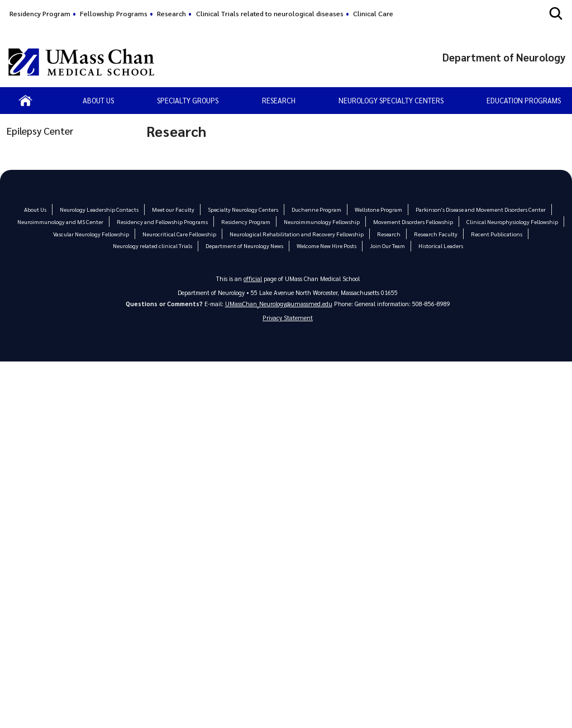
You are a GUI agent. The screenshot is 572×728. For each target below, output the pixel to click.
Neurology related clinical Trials (154, 246)
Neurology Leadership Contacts (104, 209)
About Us (41, 209)
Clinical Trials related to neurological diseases (270, 13)
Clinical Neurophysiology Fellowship (507, 222)
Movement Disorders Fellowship (411, 222)
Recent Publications (492, 234)
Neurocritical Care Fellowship (183, 234)
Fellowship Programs (114, 13)
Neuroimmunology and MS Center (65, 222)
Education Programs (524, 100)
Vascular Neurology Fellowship (96, 234)
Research (171, 13)
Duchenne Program (316, 209)
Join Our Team (386, 246)
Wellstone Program (377, 209)
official (253, 279)
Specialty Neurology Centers (245, 209)
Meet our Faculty (177, 209)
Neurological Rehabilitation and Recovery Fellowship (297, 234)
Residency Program (40, 13)
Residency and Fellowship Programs (164, 222)
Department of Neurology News (244, 246)
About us (98, 100)
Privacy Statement (288, 318)
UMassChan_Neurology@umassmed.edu (279, 304)
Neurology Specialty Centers (391, 100)
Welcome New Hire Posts (326, 246)
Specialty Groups (188, 100)
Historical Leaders (439, 246)
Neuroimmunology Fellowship (321, 222)
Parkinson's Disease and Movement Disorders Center (477, 209)
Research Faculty (433, 234)
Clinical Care (373, 13)
